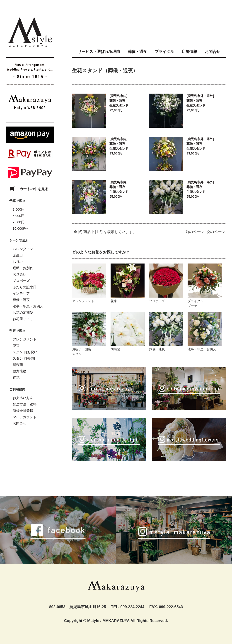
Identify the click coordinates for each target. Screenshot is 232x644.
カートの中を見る (27, 189)
